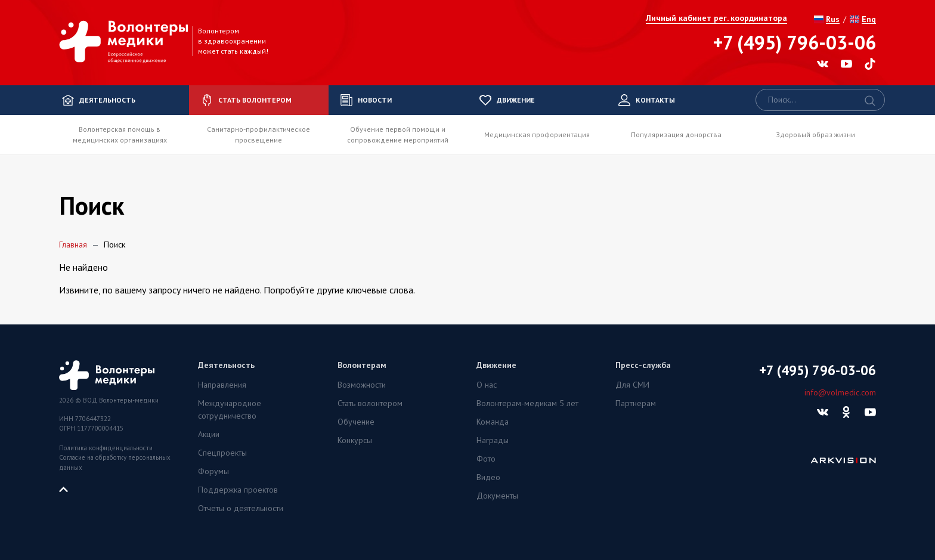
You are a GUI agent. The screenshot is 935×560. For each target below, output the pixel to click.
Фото (486, 459)
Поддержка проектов (238, 490)
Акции (209, 434)
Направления (222, 385)
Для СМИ (632, 385)
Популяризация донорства (676, 134)
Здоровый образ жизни (815, 134)
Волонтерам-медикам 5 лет (527, 403)
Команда (493, 422)
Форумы (213, 471)
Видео (488, 477)
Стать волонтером (370, 403)
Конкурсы (355, 440)
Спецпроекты (222, 453)
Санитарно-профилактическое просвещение (258, 134)
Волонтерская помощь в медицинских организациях (120, 134)
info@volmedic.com (840, 392)
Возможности (362, 385)
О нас (487, 385)
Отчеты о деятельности (241, 508)
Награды (493, 440)
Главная (73, 245)
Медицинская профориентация (537, 134)
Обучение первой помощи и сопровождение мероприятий (398, 134)
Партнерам (636, 403)
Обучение (356, 422)
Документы (497, 496)
